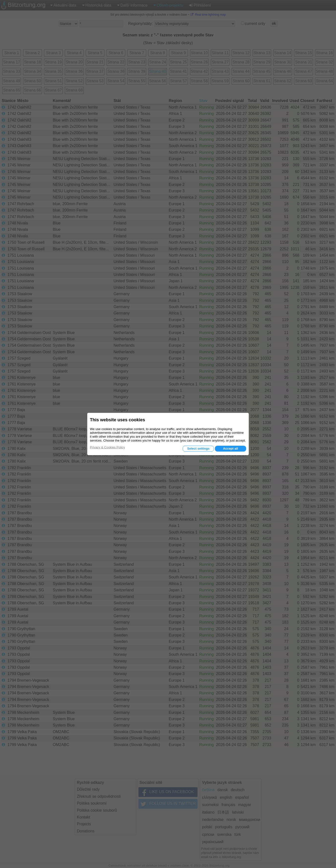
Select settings (198, 449)
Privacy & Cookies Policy (107, 447)
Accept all (230, 449)
